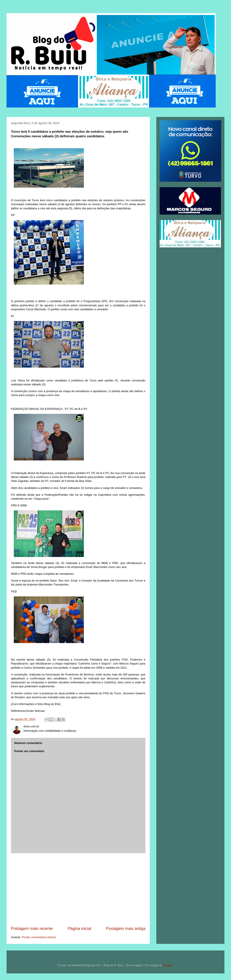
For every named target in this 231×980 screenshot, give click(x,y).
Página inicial (79, 929)
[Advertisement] (78, 890)
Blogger (168, 965)
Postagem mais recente (32, 929)
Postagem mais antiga (126, 929)
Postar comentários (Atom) (39, 937)
